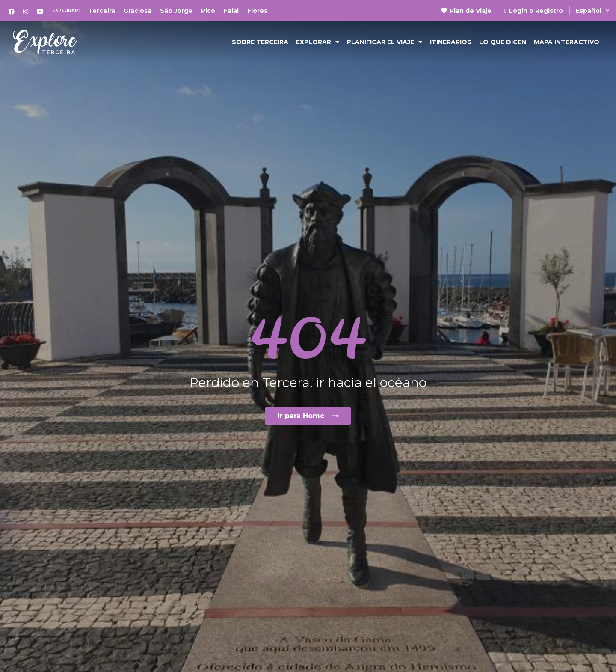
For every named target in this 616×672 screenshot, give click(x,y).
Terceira (102, 11)
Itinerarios (451, 42)
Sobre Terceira (260, 42)
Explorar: (66, 10)
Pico (208, 11)
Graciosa (138, 11)
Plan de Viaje (466, 11)
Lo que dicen (503, 42)
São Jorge (176, 11)
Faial (231, 11)
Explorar (318, 42)
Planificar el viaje (385, 42)
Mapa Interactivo (567, 42)
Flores (257, 11)
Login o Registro (534, 11)
